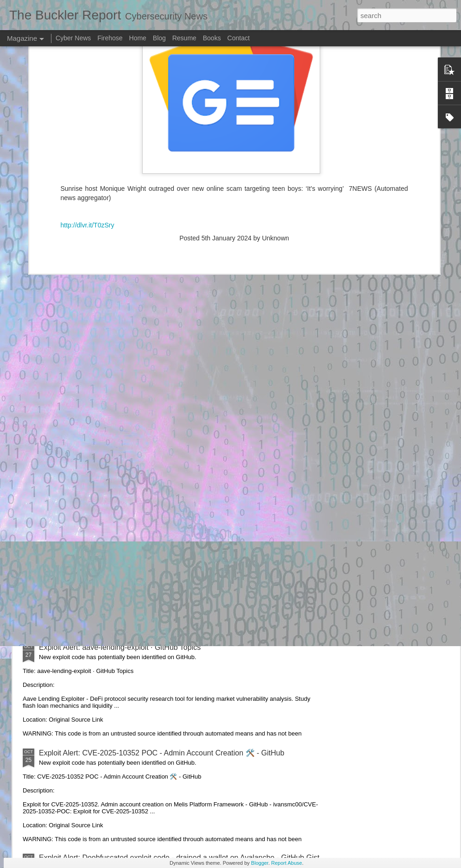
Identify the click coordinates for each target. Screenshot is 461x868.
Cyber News (73, 38)
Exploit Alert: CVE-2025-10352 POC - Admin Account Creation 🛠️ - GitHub (162, 753)
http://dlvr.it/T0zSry (88, 126)
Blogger (260, 863)
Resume (184, 38)
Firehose (110, 38)
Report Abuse (287, 863)
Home (138, 38)
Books (212, 38)
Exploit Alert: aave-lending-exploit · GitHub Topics (120, 647)
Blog (159, 38)
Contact (239, 38)
